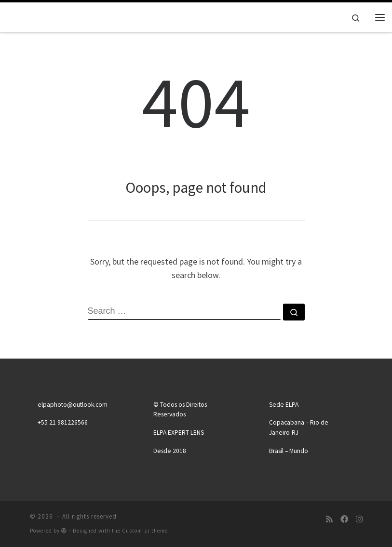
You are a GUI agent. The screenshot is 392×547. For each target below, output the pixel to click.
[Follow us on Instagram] (359, 519)
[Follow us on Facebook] (344, 519)
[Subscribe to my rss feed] (329, 519)
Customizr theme (145, 531)
